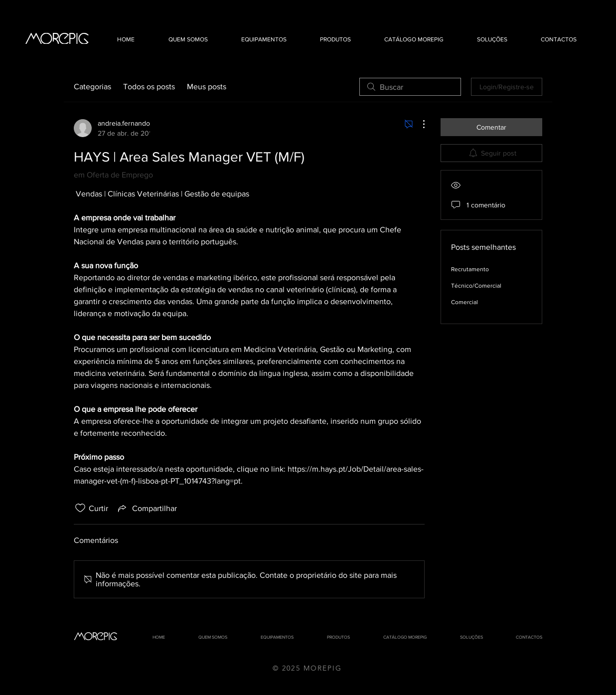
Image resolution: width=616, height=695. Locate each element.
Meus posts (207, 87)
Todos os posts (149, 87)
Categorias (92, 87)
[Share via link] (147, 508)
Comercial (464, 302)
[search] (410, 87)
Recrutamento (470, 269)
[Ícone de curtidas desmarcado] (80, 508)
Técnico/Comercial (476, 286)
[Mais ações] (419, 124)
